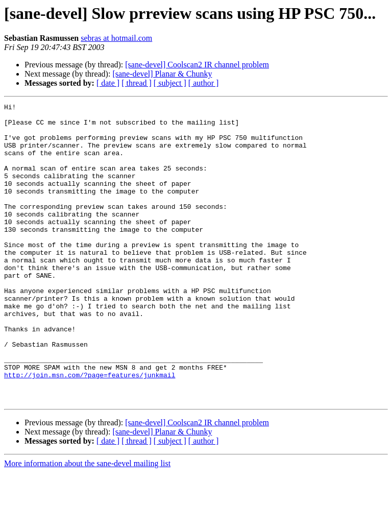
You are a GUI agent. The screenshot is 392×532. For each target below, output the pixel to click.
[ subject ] (170, 83)
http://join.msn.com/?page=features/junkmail (90, 430)
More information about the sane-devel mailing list (87, 523)
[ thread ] (137, 83)
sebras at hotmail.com (116, 38)
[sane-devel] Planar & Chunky (162, 74)
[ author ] (204, 83)
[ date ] (108, 83)
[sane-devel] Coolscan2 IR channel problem (197, 65)
